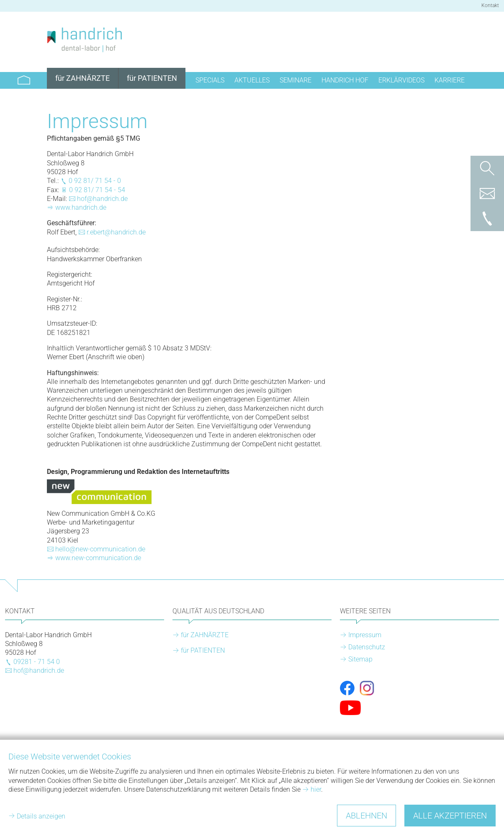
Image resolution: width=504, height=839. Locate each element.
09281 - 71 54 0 (37, 662)
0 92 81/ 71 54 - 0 (95, 181)
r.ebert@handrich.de (116, 232)
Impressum (365, 635)
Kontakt (490, 5)
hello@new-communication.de (100, 549)
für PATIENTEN (203, 650)
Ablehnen (366, 816)
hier (316, 789)
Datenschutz (367, 647)
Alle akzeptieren (450, 816)
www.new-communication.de (98, 558)
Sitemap (360, 659)
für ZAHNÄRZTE (205, 635)
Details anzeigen (41, 816)
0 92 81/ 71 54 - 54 (97, 190)
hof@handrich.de (102, 199)
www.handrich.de (81, 207)
